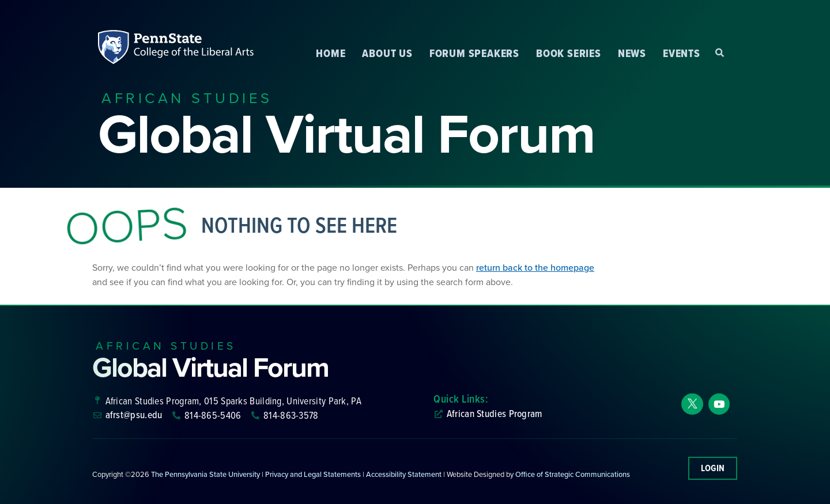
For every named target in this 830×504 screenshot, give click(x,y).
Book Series (569, 53)
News (632, 53)
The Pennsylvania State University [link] (205, 474)
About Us (387, 53)
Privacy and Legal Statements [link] (313, 474)
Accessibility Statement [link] (404, 474)
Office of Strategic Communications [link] (573, 474)
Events (682, 53)
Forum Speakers (474, 53)
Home (331, 53)
